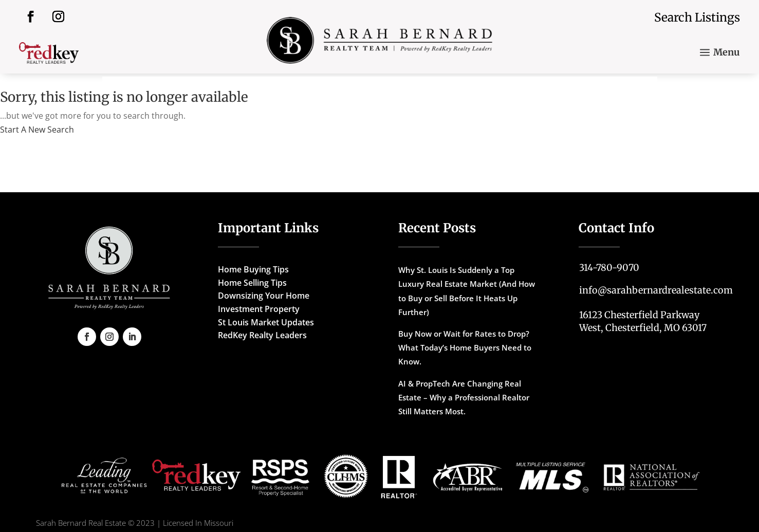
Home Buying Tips (253, 269)
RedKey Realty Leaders (262, 335)
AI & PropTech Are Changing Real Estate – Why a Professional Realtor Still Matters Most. (464, 397)
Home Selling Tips (252, 283)
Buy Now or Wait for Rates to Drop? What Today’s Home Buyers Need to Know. (465, 347)
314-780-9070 (609, 268)
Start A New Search (37, 130)
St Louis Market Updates (266, 322)
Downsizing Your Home (264, 296)
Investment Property (259, 309)
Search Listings (697, 17)
